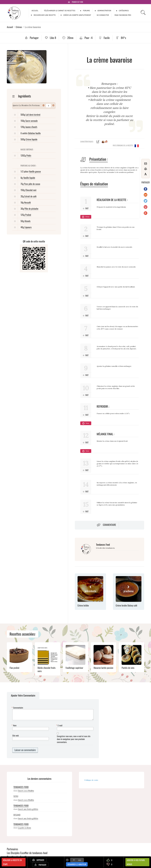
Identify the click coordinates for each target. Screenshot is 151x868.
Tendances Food (103, 545)
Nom (14, 725)
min (80, 860)
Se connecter (103, 15)
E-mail (60, 725)
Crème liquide (32, 139)
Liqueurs (28, 227)
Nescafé (27, 202)
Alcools (27, 221)
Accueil (35, 11)
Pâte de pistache (31, 209)
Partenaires (12, 849)
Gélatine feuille (34, 133)
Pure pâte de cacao (32, 184)
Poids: (29, 155)
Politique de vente (91, 780)
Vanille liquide (29, 178)
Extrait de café (30, 196)
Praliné (28, 215)
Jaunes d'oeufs (31, 127)
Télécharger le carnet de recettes (60, 11)
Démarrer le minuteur (77, 864)
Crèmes (19, 27)
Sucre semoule (31, 121)
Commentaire (109, 525)
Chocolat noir (31, 190)
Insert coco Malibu (26, 791)
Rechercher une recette (45, 15)
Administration (104, 11)
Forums (86, 11)
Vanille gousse (35, 171)
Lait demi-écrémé (33, 115)
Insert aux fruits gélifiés (28, 809)
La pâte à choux (24, 828)
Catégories (124, 11)
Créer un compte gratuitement (77, 15)
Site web (16, 736)
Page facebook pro (123, 15)
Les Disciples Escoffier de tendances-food (27, 853)
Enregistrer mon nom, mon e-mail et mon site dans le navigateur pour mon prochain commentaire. (74, 739)
